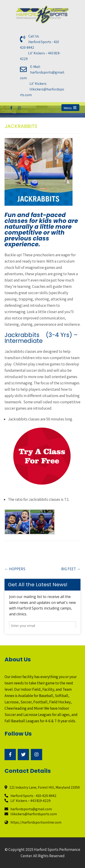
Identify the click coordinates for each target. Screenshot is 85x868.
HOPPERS (15, 569)
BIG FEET (71, 569)
